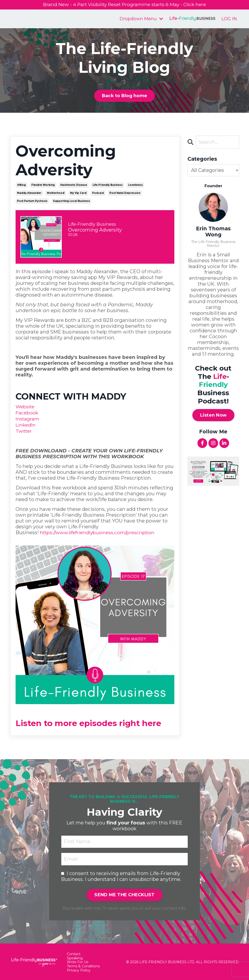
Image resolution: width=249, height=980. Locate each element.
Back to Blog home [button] (124, 96)
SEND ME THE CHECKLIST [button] (124, 894)
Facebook (27, 412)
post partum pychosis (32, 201)
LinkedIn (26, 424)
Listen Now (213, 415)
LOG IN (229, 19)
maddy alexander (29, 193)
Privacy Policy (79, 969)
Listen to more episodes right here (95, 722)
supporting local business (71, 201)
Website (26, 407)
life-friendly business (108, 185)
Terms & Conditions (83, 965)
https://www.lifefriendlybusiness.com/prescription (100, 531)
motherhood (56, 193)
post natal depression (125, 193)
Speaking (75, 957)
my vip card (78, 193)
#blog (21, 185)
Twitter (25, 430)
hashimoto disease (74, 185)
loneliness (135, 185)
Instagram (28, 418)
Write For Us (78, 961)
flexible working (43, 185)
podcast (98, 193)
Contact (74, 953)
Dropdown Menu (141, 19)
